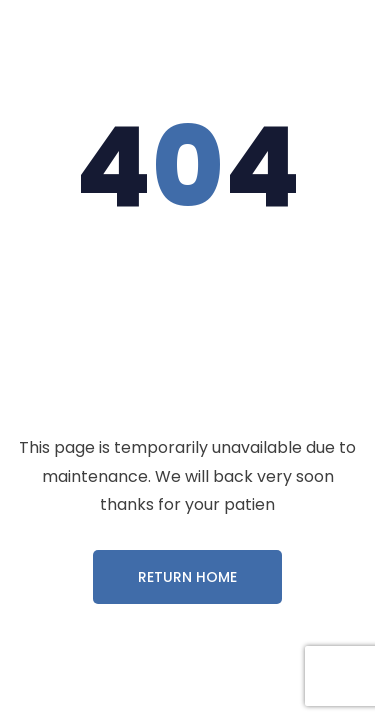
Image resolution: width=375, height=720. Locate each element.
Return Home (187, 577)
